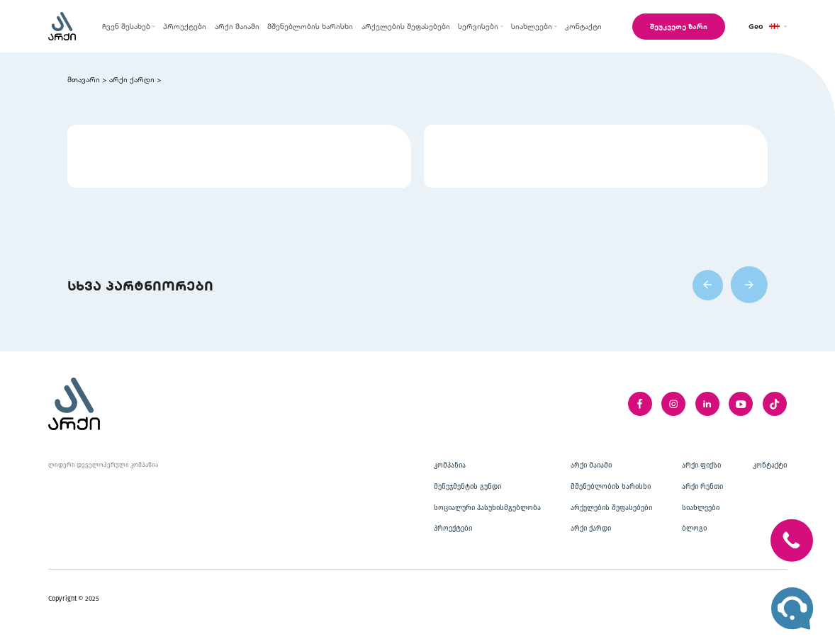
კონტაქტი (770, 465)
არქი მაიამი (591, 465)
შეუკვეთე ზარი (679, 26)
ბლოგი (694, 529)
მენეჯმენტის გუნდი (467, 487)
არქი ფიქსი (701, 465)
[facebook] (640, 404)
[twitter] (775, 404)
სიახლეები (701, 508)
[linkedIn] (707, 404)
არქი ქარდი (132, 79)
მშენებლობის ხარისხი (611, 487)
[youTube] (741, 404)
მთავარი (84, 79)
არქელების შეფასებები (611, 508)
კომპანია (450, 465)
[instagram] (673, 404)
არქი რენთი (702, 487)
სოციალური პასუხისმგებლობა (487, 508)
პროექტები (453, 529)
